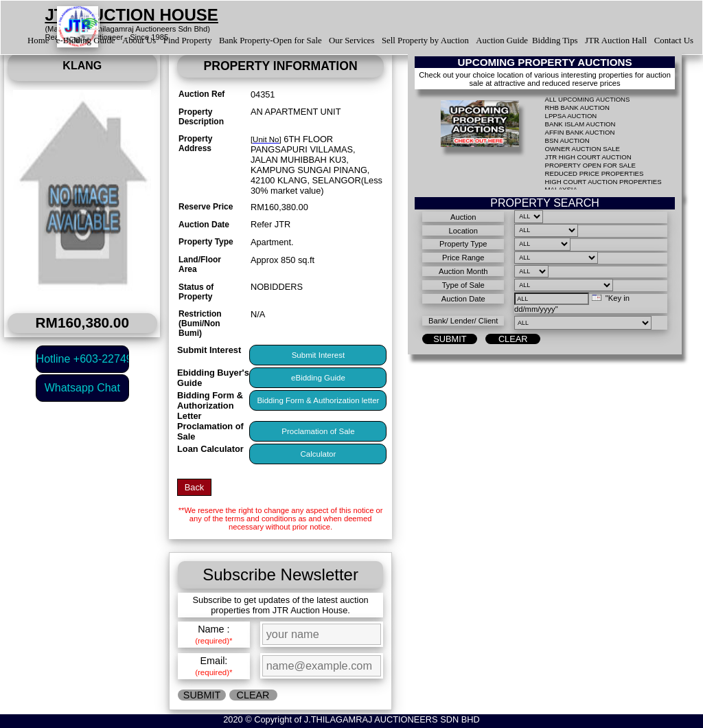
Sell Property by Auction (425, 41)
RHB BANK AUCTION (577, 107)
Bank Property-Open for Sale (270, 41)
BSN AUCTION (567, 140)
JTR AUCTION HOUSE (131, 15)
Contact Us (674, 41)
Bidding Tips (555, 41)
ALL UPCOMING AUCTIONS (588, 99)
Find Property (188, 41)
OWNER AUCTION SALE (583, 149)
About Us (139, 41)
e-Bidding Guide (86, 41)
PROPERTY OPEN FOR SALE (590, 165)
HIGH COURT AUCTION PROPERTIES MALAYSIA (603, 185)
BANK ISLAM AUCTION (580, 124)
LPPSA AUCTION (571, 116)
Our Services (351, 41)
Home (38, 41)
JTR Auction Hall (616, 41)
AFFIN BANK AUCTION (580, 132)
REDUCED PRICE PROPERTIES (595, 173)
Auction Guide (502, 41)
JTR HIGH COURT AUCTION (588, 157)
